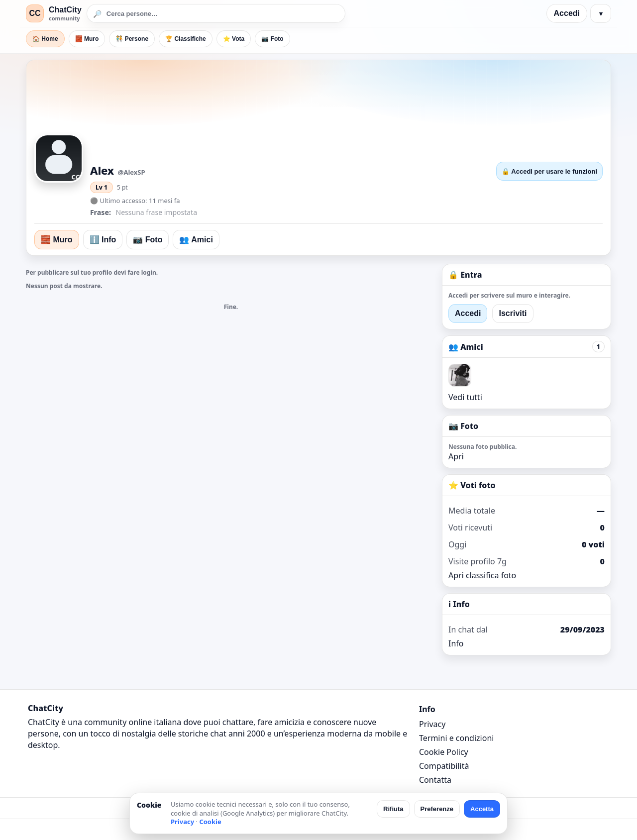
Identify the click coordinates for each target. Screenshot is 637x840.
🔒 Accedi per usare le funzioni (549, 171)
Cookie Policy (444, 752)
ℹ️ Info (103, 240)
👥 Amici (196, 240)
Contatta (435, 780)
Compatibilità (444, 766)
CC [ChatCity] (35, 13)
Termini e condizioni (456, 738)
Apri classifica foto (482, 575)
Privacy (432, 724)
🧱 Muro (87, 39)
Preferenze (437, 809)
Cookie (210, 822)
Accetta (482, 809)
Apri (456, 456)
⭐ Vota (234, 39)
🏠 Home (45, 39)
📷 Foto (272, 39)
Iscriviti (513, 313)
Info (456, 643)
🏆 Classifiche (186, 39)
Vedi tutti (465, 397)
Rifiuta (393, 809)
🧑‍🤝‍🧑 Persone (132, 39)
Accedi (567, 13)
